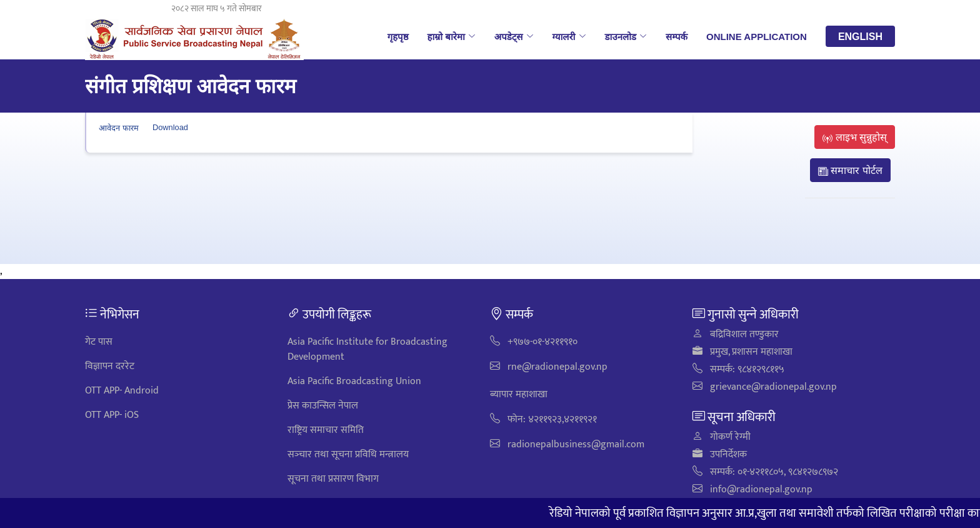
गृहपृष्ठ (398, 36)
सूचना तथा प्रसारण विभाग (333, 479)
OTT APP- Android (122, 391)
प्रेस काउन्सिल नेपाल (323, 406)
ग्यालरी (569, 36)
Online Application (757, 36)
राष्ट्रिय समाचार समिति (326, 430)
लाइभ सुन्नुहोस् (855, 137)
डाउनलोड (626, 36)
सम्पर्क (677, 36)
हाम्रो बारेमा (451, 36)
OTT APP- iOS (112, 415)
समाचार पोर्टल (850, 170)
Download (170, 128)
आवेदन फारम (119, 128)
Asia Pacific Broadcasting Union (354, 381)
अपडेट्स (514, 36)
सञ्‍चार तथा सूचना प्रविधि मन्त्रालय (348, 454)
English (860, 36)
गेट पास (99, 342)
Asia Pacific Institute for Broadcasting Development (367, 349)
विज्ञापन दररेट (110, 366)
